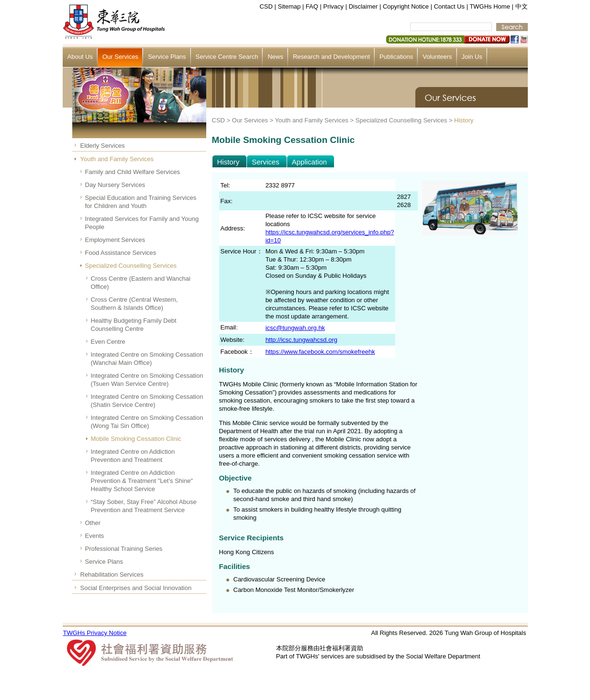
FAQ (312, 6)
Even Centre (108, 342)
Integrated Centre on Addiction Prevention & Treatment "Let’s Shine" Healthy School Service (142, 481)
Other (93, 523)
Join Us (472, 57)
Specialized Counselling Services (131, 266)
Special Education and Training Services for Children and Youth (141, 202)
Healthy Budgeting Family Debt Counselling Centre (134, 325)
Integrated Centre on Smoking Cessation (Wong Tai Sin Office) (147, 422)
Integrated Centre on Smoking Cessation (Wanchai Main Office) (147, 359)
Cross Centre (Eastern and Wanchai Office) (141, 283)
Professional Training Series (124, 549)
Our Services (120, 57)
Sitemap (289, 6)
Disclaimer (363, 6)
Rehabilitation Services (112, 574)
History (464, 120)
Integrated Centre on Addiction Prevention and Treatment (133, 456)
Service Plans (167, 57)
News (275, 57)
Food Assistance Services (121, 253)
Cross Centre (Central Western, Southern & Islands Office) (134, 304)
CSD (266, 6)
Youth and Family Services (117, 159)
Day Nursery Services (115, 185)
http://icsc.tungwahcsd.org (301, 340)
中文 (522, 6)
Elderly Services (103, 146)
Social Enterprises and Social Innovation (136, 588)
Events (95, 536)
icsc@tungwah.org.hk (295, 328)
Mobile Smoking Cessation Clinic (136, 439)
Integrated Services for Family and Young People (142, 223)
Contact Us (449, 6)
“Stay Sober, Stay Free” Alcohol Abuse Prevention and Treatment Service (144, 506)
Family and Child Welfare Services (133, 172)
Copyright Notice (406, 6)
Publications (396, 57)
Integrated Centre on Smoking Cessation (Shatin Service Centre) (147, 401)
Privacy (333, 6)
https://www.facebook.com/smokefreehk (320, 352)
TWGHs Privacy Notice (95, 633)
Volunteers (437, 57)
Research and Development (331, 57)
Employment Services (115, 240)
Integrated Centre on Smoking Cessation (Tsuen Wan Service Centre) (147, 380)
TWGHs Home (490, 6)
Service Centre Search (227, 57)
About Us (80, 57)
